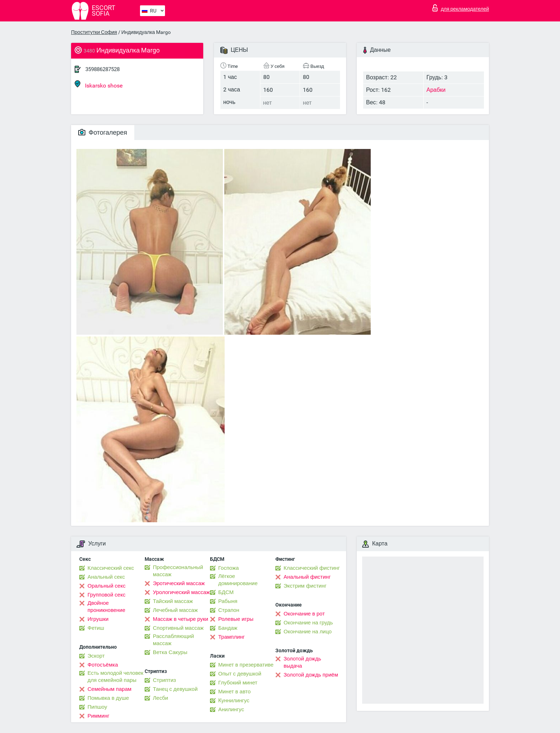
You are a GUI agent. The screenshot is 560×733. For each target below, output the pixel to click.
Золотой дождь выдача (302, 662)
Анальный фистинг (307, 577)
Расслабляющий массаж (173, 640)
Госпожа (229, 568)
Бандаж (228, 628)
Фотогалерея (103, 132)
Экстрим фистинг (305, 586)
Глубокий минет (238, 683)
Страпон (229, 610)
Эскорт (96, 656)
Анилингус (231, 709)
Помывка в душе (108, 698)
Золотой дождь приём (311, 675)
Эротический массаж (179, 583)
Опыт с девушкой (240, 674)
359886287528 (102, 69)
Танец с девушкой (175, 689)
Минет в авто (234, 692)
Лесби (161, 698)
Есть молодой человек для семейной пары (115, 677)
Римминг (98, 716)
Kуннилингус (234, 700)
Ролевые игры (236, 619)
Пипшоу (97, 707)
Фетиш (96, 628)
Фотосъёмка (103, 665)
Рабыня (228, 601)
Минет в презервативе (246, 665)
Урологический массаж (181, 592)
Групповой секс (106, 595)
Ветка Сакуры (170, 652)
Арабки (436, 90)
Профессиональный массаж (178, 571)
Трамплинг (231, 637)
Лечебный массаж (175, 610)
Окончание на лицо (308, 632)
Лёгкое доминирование (238, 580)
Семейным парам (109, 689)
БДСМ (226, 592)
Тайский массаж (173, 601)
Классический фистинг (312, 568)
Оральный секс (106, 586)
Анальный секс (106, 577)
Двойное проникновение (106, 607)
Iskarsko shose (99, 84)
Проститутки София (94, 32)
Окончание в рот (304, 614)
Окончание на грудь (308, 623)
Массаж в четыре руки (181, 619)
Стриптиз (164, 680)
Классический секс (111, 568)
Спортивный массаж (178, 628)
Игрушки (98, 619)
